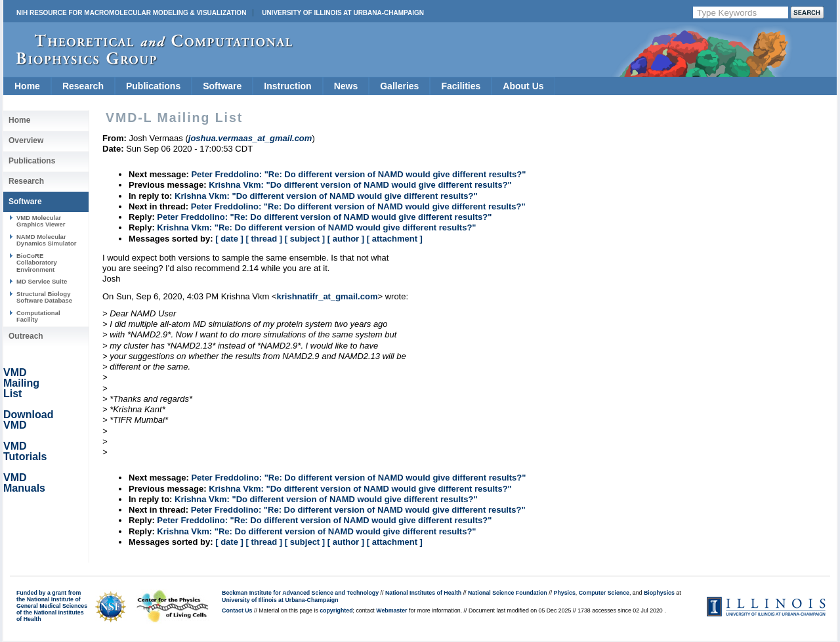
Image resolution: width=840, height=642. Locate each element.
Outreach (26, 336)
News (346, 86)
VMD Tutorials (25, 451)
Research (83, 86)
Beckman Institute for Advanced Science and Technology (300, 593)
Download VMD (28, 420)
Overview (26, 140)
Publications (153, 86)
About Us (523, 86)
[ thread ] (264, 239)
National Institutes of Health (423, 593)
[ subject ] (305, 239)
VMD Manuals (24, 483)
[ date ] (229, 239)
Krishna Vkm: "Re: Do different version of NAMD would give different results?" (316, 227)
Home (27, 86)
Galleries (399, 86)
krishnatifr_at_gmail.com (327, 296)
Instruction (287, 86)
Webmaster (391, 610)
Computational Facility (38, 316)
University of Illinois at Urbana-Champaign (343, 13)
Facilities (461, 86)
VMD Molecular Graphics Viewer (41, 221)
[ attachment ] (395, 239)
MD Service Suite (42, 281)
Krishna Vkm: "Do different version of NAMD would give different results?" (360, 185)
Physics (565, 593)
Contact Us (237, 610)
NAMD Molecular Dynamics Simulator (47, 240)
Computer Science (604, 593)
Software (222, 86)
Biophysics (659, 593)
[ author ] (346, 239)
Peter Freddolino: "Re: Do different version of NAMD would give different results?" (358, 174)
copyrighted (336, 610)
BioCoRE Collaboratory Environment (37, 263)
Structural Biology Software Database (44, 297)
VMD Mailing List (21, 383)
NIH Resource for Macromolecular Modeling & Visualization (131, 13)
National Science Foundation (508, 593)
